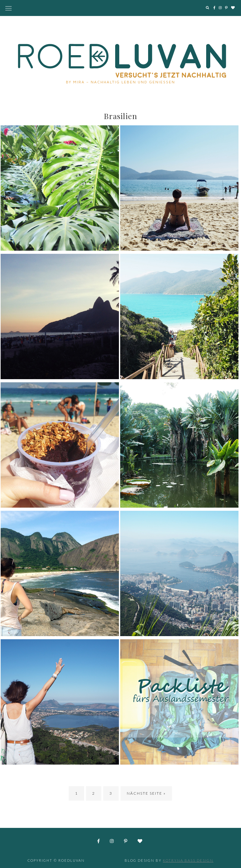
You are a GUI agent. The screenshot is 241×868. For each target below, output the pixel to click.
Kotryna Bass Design (188, 860)
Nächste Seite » (146, 793)
